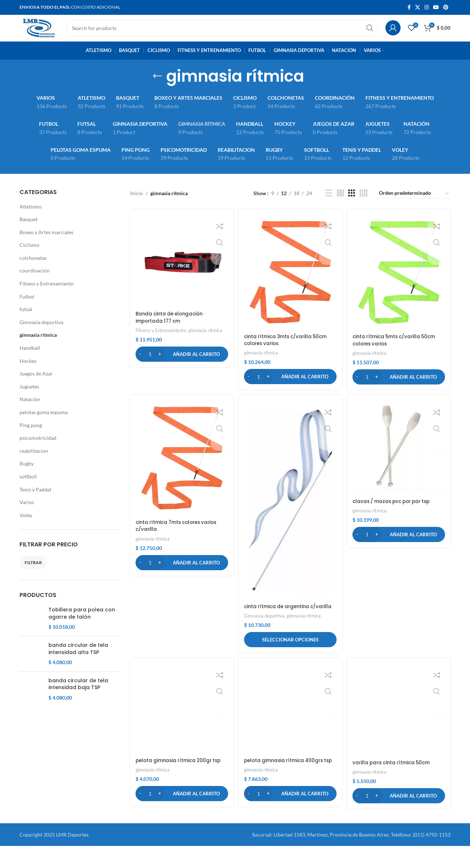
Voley (26, 527)
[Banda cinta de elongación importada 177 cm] (181, 272)
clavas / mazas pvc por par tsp (396, 512)
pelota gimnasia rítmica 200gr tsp (181, 777)
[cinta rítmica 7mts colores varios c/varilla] (181, 469)
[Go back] (157, 88)
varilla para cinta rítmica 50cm (395, 731)
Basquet (29, 231)
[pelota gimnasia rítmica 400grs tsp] (290, 726)
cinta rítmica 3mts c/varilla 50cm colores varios (289, 350)
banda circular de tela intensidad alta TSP (78, 678)
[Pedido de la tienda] (414, 205)
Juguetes (29, 398)
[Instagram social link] (427, 8)
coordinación (35, 282)
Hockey (28, 372)
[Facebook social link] (409, 8)
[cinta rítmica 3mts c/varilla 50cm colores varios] (290, 283)
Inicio (136, 205)
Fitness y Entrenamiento (47, 295)
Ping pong (31, 437)
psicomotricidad (38, 450)
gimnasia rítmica (38, 347)
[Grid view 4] (364, 205)
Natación (30, 411)
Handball (30, 360)
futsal (26, 321)
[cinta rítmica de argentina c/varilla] (290, 511)
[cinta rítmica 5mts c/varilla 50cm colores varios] (399, 283)
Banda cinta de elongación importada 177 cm (172, 328)
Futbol (27, 308)
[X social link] (418, 8)
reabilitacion (34, 462)
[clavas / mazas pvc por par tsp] (399, 459)
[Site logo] (49, 33)
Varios (27, 514)
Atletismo (31, 218)
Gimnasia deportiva (41, 334)
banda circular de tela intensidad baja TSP (78, 724)
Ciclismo (29, 257)
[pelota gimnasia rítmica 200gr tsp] (181, 726)
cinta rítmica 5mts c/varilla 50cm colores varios (398, 350)
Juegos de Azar (36, 385)
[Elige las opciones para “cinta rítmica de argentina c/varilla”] (290, 656)
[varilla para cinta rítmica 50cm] (399, 703)
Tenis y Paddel (35, 501)
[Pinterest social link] (446, 8)
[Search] (232, 34)
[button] (181, 364)
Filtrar (33, 574)
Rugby (27, 475)
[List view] (329, 205)
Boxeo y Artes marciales (46, 244)
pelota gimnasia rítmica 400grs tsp (287, 781)
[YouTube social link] (436, 8)
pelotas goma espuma (44, 424)
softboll (28, 488)
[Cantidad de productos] (150, 364)
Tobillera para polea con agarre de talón (82, 625)
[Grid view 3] (352, 205)
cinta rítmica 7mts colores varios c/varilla (180, 536)
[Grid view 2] (340, 205)
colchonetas (33, 269)
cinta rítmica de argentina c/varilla (280, 619)
